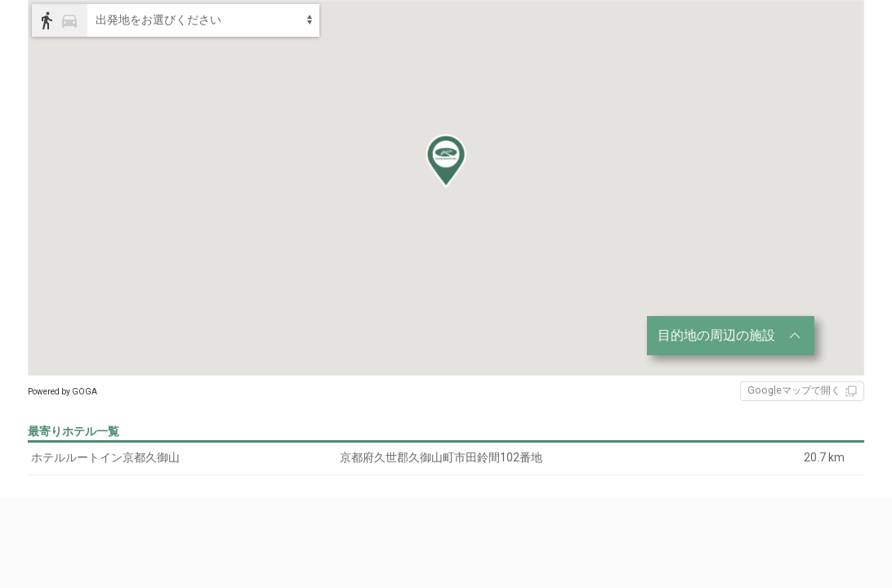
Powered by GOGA (62, 392)
